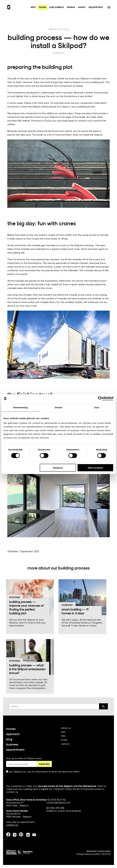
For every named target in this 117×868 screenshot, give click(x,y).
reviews (71, 7)
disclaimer (91, 851)
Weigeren (58, 468)
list (78, 789)
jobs (63, 732)
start (33, 7)
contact (65, 744)
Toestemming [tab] (20, 407)
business (12, 744)
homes (43, 7)
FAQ (63, 736)
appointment (96, 7)
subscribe (44, 764)
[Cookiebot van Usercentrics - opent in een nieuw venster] (100, 399)
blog (66, 29)
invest (64, 740)
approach (13, 734)
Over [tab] (97, 407)
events (82, 7)
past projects (56, 7)
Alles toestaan (95, 468)
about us (66, 728)
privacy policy (104, 851)
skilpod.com (55, 29)
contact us (12, 792)
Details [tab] (58, 407)
